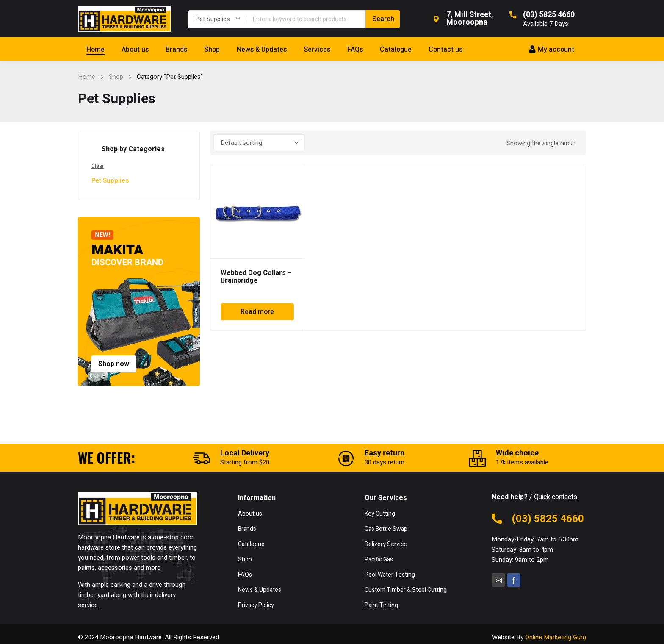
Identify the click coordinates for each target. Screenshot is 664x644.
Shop (116, 77)
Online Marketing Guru (556, 637)
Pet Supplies (110, 180)
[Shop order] (259, 143)
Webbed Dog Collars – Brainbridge (256, 277)
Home (87, 77)
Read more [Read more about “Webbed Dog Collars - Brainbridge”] (257, 312)
